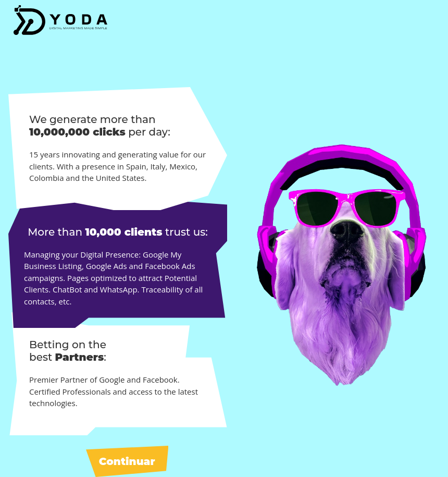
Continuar (127, 461)
